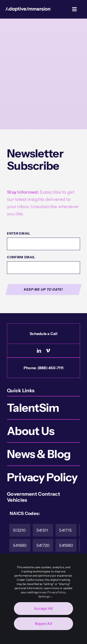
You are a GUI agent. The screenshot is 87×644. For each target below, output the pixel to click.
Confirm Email (21, 257)
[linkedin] (39, 351)
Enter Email (19, 233)
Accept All (43, 608)
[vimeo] (48, 351)
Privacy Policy (56, 592)
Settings (45, 596)
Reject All (43, 624)
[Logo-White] (28, 9)
